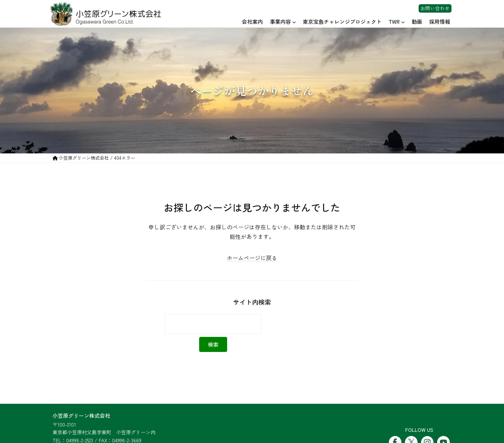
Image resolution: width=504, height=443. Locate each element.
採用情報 (440, 22)
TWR (394, 22)
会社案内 (252, 22)
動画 (417, 22)
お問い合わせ (435, 8)
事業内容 (280, 22)
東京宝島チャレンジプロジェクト (342, 22)
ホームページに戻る (252, 258)
